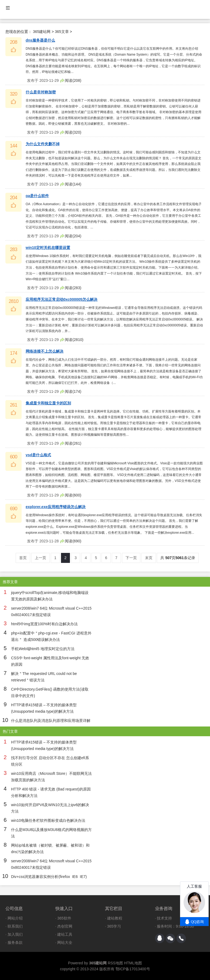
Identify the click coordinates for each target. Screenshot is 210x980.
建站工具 (65, 934)
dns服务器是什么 (40, 40)
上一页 (40, 558)
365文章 (62, 32)
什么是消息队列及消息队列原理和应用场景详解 (51, 721)
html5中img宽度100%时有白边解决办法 (44, 624)
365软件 (64, 918)
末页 (149, 558)
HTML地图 (133, 963)
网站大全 (65, 942)
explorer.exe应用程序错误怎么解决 (56, 507)
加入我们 (15, 934)
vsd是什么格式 (38, 455)
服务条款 (15, 942)
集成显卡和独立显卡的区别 (48, 403)
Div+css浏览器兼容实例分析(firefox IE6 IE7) (49, 877)
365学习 (114, 926)
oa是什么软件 (37, 196)
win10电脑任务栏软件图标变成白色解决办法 (48, 820)
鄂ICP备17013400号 (133, 969)
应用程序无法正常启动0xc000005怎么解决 (62, 299)
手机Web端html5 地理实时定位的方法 (43, 649)
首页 (23, 558)
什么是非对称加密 (41, 92)
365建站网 (42, 32)
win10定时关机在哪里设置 (48, 248)
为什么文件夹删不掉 (43, 144)
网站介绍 (15, 918)
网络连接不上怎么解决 (45, 351)
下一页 (131, 558)
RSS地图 (115, 963)
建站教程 (115, 918)
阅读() (73, 80)
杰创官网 (65, 926)
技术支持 (164, 918)
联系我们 (15, 926)
